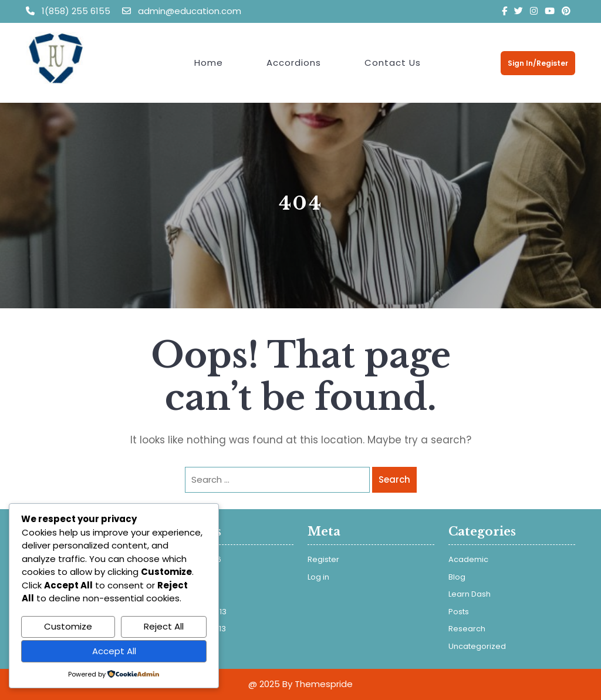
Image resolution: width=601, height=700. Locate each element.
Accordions (294, 63)
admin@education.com (182, 11)
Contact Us (393, 63)
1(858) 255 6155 (69, 11)
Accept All (114, 651)
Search (394, 479)
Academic (468, 559)
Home (209, 63)
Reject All (164, 626)
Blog (457, 577)
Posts (459, 612)
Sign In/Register (538, 63)
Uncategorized (477, 646)
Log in (318, 577)
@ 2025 (264, 684)
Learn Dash (470, 594)
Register (323, 559)
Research (467, 629)
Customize (68, 626)
